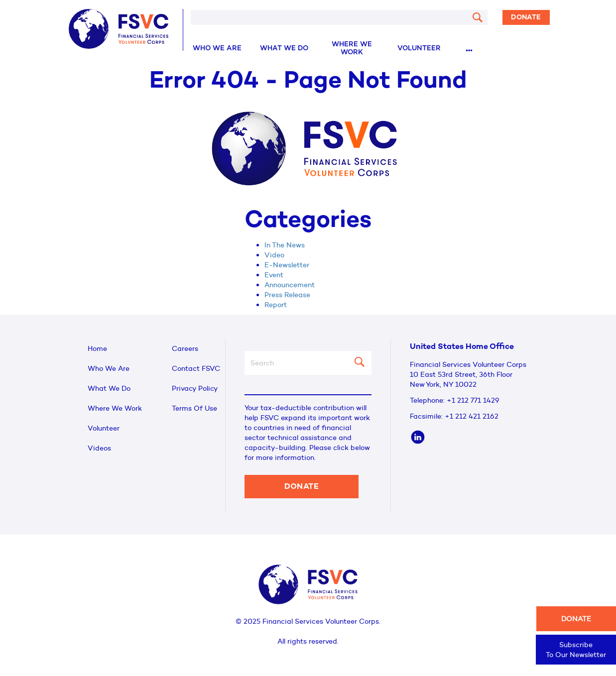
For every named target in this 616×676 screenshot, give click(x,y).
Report (276, 305)
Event (274, 275)
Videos (99, 448)
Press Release (287, 295)
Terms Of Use (194, 408)
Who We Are (217, 49)
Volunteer (419, 49)
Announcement (290, 285)
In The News (285, 245)
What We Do (284, 49)
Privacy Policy (195, 388)
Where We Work (352, 49)
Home (97, 348)
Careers (185, 348)
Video (274, 255)
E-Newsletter (287, 265)
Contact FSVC (196, 368)
